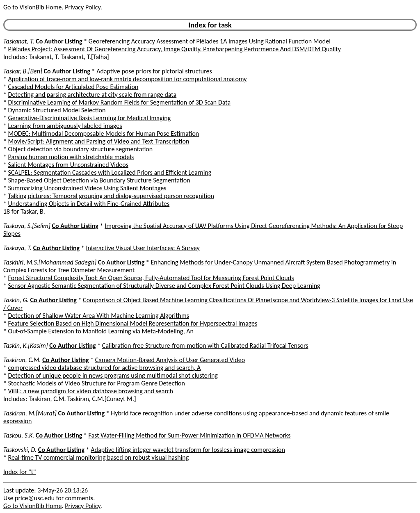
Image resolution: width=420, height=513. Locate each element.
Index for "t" (19, 472)
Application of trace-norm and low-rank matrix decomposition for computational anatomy (128, 79)
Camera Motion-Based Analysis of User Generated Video (170, 360)
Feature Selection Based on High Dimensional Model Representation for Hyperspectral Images (133, 323)
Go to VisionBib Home (32, 7)
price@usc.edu (35, 498)
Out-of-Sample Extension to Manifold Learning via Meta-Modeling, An (101, 331)
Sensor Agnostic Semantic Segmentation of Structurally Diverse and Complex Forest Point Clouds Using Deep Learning (164, 286)
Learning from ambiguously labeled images (65, 126)
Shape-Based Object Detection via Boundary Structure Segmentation (99, 180)
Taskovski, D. (20, 450)
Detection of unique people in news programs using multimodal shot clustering (113, 375)
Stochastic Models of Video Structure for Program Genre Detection (97, 383)
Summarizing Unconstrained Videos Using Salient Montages (87, 188)
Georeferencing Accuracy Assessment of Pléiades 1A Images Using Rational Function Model (210, 41)
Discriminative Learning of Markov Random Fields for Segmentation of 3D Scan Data (119, 102)
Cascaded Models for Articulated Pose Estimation (73, 87)
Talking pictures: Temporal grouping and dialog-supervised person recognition (111, 196)
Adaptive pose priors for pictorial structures (154, 71)
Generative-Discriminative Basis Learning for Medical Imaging (90, 118)
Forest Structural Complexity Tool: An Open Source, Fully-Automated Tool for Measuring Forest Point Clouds (151, 278)
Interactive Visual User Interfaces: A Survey (143, 248)
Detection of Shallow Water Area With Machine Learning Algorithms (99, 316)
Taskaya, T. (17, 248)
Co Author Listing (59, 41)
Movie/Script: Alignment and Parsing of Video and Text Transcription (99, 141)
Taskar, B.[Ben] (23, 71)
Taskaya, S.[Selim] (27, 226)
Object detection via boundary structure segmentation (81, 149)
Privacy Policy (82, 7)
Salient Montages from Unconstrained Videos (68, 165)
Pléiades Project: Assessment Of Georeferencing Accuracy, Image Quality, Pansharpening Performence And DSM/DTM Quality (175, 49)
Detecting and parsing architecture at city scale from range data (92, 95)
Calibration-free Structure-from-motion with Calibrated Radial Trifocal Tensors (205, 345)
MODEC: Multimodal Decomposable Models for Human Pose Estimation (104, 133)
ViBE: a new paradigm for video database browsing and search (91, 391)
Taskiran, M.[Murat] (30, 413)
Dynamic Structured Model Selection (57, 110)
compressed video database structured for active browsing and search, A (105, 368)
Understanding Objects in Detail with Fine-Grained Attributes (89, 204)
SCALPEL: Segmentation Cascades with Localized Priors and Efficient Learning (110, 172)
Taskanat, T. (19, 41)
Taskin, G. (16, 300)
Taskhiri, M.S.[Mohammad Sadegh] (50, 262)
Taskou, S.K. (19, 435)
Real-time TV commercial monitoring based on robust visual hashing (99, 457)
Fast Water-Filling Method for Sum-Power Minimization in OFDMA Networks (190, 435)
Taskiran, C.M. (22, 360)
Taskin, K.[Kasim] (26, 345)
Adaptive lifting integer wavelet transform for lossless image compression (188, 450)
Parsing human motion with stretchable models (71, 157)
